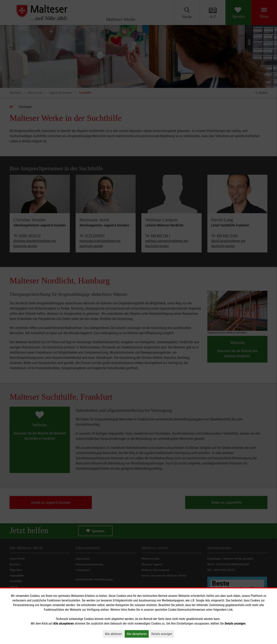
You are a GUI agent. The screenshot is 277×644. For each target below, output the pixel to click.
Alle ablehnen (114, 634)
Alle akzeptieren (138, 634)
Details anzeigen (163, 634)
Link (230, 610)
